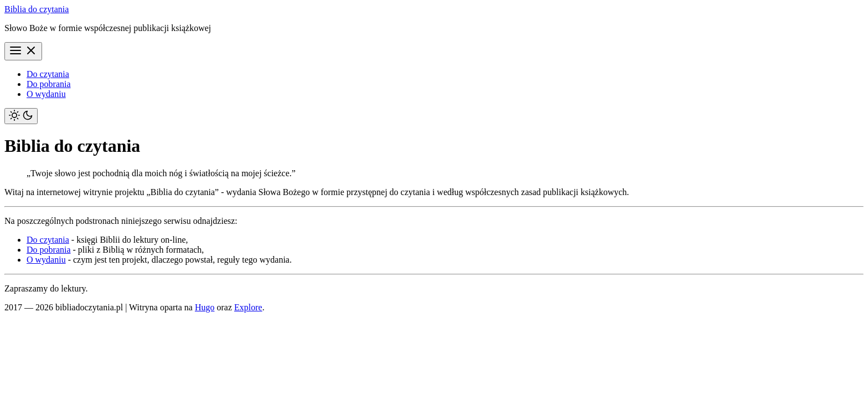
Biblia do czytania (37, 9)
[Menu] (23, 51)
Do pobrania (49, 84)
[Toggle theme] (21, 116)
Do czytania (48, 74)
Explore (248, 307)
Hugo (205, 307)
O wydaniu (46, 94)
